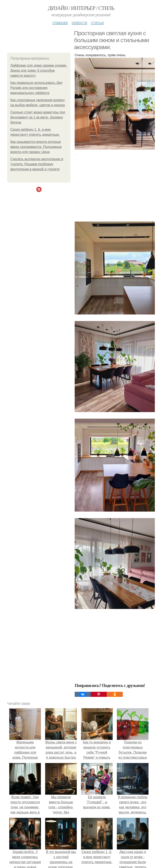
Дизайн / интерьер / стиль (81, 8)
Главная (60, 23)
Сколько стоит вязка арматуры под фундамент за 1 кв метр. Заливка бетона (38, 117)
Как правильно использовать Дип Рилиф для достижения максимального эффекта (36, 88)
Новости (79, 23)
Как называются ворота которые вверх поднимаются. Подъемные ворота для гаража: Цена (36, 147)
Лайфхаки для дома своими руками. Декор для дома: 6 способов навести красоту (39, 71)
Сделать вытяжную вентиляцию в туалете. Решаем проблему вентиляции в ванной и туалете (37, 164)
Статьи (97, 23)
